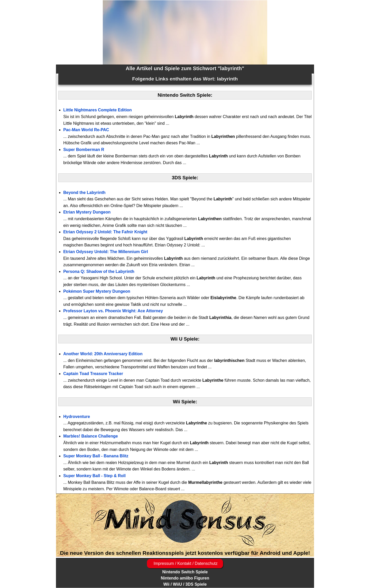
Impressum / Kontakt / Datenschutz (185, 563)
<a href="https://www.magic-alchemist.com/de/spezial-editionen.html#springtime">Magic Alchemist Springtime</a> (185, 32)
